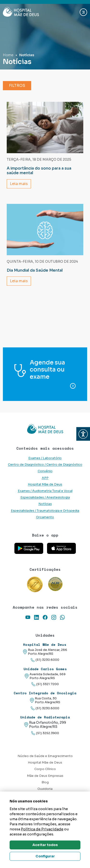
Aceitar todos (45, 845)
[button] (83, 434)
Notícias (45, 504)
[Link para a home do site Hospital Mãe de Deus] (45, 429)
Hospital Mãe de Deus (45, 484)
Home (8, 55)
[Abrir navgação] (83, 12)
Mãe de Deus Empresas (45, 776)
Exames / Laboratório (45, 458)
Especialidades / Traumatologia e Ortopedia (45, 511)
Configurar (45, 856)
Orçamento (45, 517)
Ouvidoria (45, 789)
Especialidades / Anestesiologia (45, 497)
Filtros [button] (17, 86)
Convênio (45, 471)
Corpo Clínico (45, 769)
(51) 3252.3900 (45, 733)
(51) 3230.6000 (45, 660)
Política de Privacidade (42, 829)
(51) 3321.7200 (45, 684)
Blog (45, 782)
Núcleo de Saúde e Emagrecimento (45, 756)
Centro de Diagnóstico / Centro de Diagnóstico (45, 465)
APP (45, 478)
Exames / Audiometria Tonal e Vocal (45, 491)
